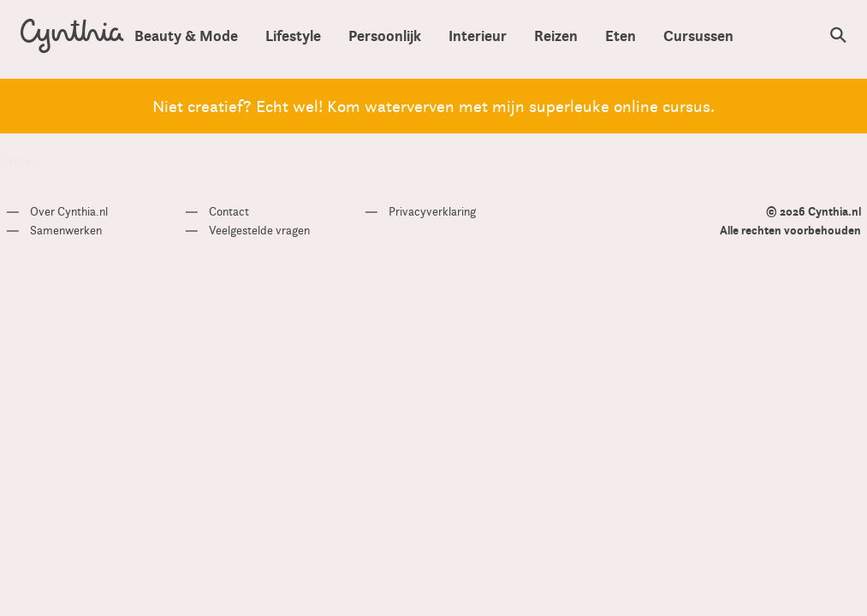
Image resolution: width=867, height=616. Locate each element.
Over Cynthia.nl (69, 211)
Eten (621, 36)
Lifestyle (293, 36)
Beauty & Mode (186, 36)
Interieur (478, 36)
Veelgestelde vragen (259, 230)
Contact (229, 211)
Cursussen (698, 36)
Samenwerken (66, 230)
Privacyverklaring (432, 211)
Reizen (556, 36)
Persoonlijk (385, 36)
